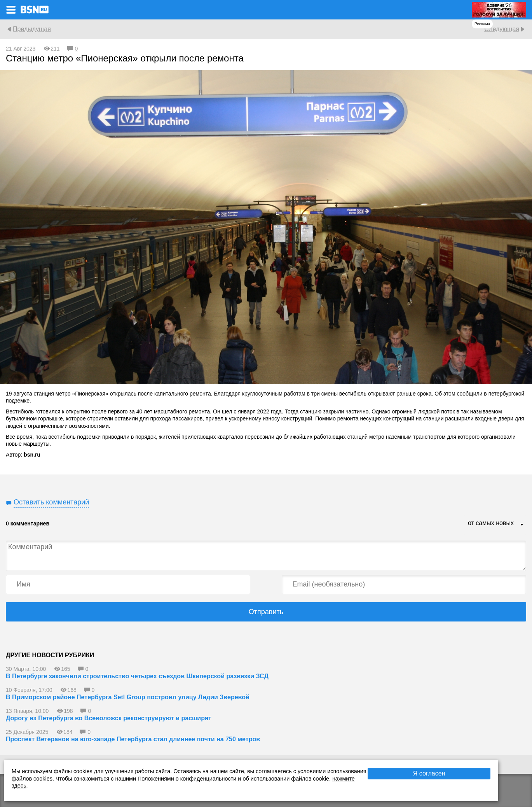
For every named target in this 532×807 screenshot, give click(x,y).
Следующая (502, 29)
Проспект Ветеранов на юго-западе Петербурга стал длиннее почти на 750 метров (133, 739)
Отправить (266, 612)
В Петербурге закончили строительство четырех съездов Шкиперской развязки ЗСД (137, 676)
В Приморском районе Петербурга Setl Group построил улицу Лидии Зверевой (128, 697)
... (522, 525)
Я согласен (429, 773)
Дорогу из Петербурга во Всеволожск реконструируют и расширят (109, 718)
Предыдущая (32, 29)
